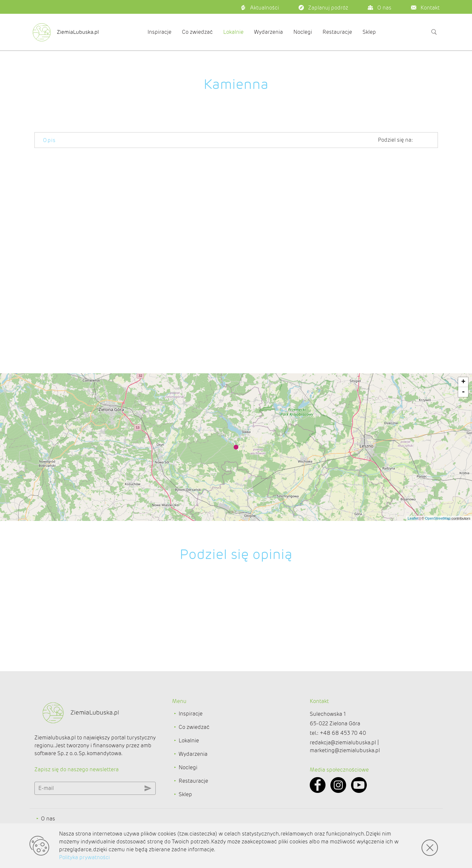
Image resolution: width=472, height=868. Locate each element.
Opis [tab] (49, 140)
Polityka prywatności (84, 857)
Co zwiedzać (197, 32)
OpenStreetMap (438, 518)
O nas (48, 819)
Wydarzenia (268, 32)
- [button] (463, 392)
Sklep (369, 32)
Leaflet (413, 518)
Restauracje (337, 32)
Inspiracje (159, 32)
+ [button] (463, 382)
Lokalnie (233, 32)
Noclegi (303, 32)
